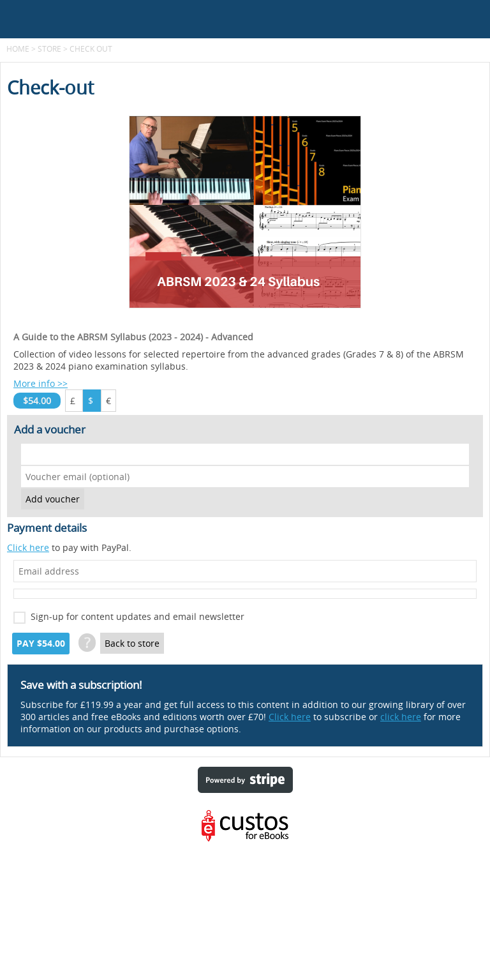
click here (401, 717)
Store (49, 49)
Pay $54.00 (41, 644)
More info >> (41, 383)
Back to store (132, 643)
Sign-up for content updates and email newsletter (137, 616)
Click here (28, 547)
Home (18, 49)
